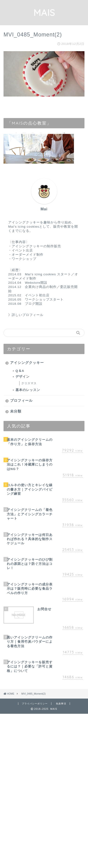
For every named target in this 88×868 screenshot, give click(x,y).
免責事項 (61, 704)
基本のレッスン (28, 390)
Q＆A (20, 371)
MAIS (44, 13)
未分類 (16, 411)
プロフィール (21, 400)
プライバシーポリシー (35, 704)
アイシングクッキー (27, 363)
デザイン (23, 377)
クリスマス (29, 383)
